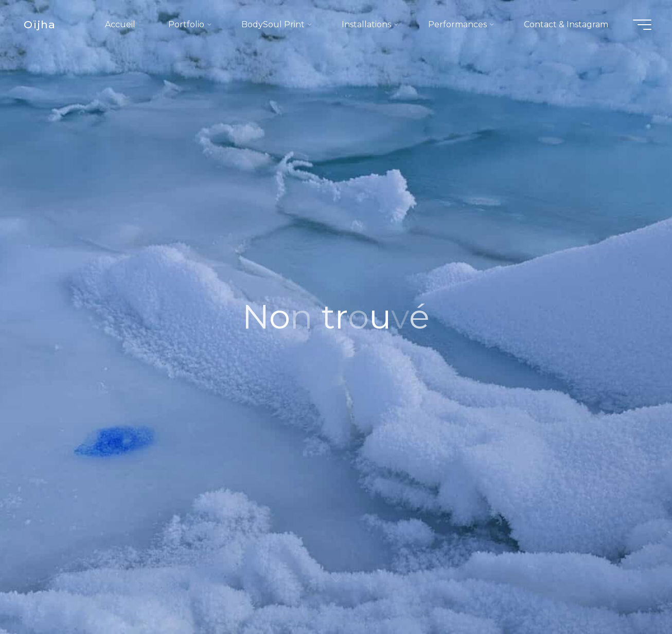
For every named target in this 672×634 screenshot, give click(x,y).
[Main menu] (642, 25)
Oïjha (40, 24)
